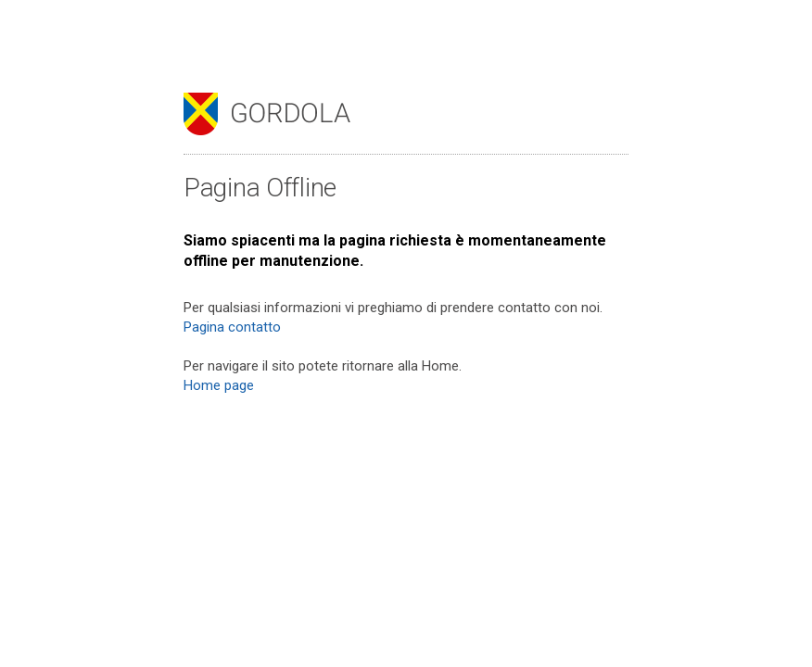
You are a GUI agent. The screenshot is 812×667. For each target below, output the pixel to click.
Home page (219, 385)
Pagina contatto (232, 327)
